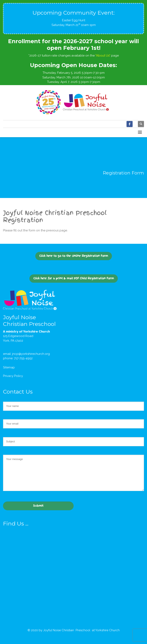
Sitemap (9, 367)
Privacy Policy (13, 376)
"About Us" (103, 56)
